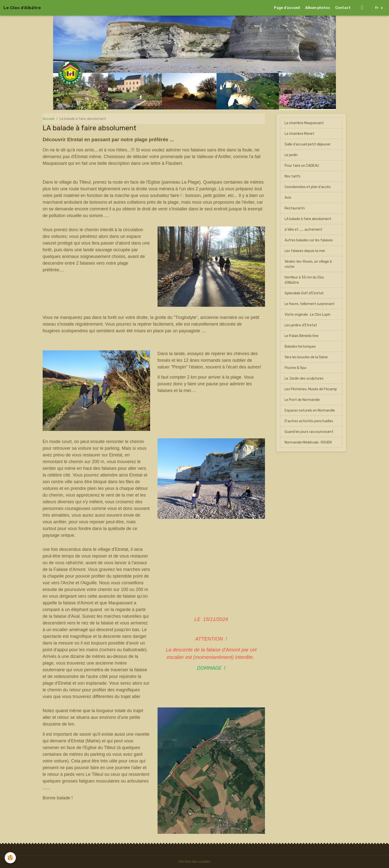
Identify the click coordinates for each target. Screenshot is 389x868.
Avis (288, 198)
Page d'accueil (287, 8)
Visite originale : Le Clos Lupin (308, 315)
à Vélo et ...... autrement (303, 230)
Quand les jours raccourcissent (309, 432)
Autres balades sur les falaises (309, 240)
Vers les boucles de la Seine (306, 357)
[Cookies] (11, 858)
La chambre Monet (299, 134)
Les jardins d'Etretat (301, 325)
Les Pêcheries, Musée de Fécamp (311, 389)
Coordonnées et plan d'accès (308, 187)
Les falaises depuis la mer (305, 251)
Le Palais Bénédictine (302, 336)
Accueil (49, 119)
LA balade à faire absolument (308, 219)
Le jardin (291, 155)
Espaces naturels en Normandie (310, 410)
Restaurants (295, 208)
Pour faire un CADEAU (302, 166)
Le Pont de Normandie (302, 400)
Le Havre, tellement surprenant (310, 304)
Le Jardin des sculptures (304, 378)
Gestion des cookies (195, 862)
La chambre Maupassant (304, 123)
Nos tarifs (292, 176)
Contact (343, 8)
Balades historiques (300, 347)
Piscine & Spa (295, 368)
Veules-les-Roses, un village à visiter (308, 264)
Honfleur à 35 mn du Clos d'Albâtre (304, 280)
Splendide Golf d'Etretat (304, 293)
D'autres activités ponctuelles (309, 421)
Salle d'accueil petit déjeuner (308, 144)
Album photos (318, 8)
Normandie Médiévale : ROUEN (308, 442)
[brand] (22, 8)
